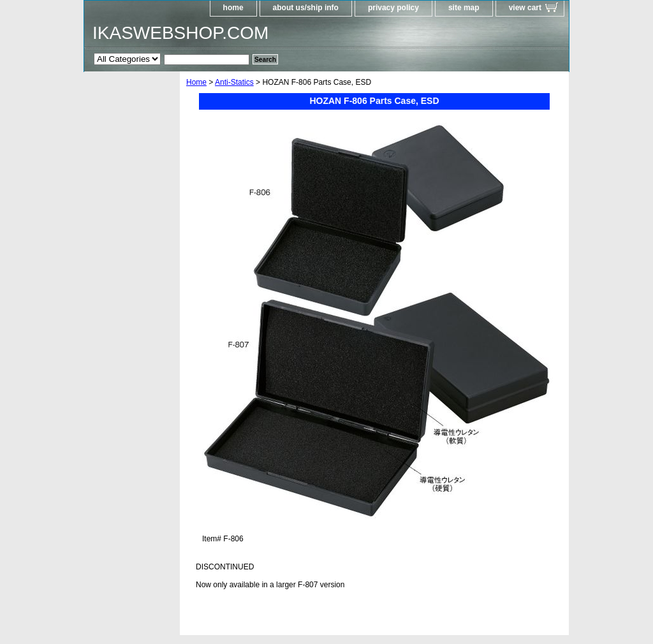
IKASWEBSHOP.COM (180, 33)
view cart (525, 8)
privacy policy (393, 8)
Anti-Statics (234, 82)
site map (464, 8)
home (233, 8)
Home (196, 82)
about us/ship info (306, 8)
